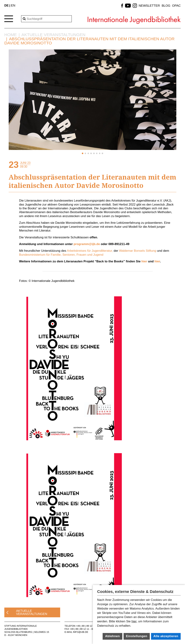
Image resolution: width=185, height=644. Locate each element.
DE (7, 5)
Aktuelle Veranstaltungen (53, 35)
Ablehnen (112, 636)
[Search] (46, 19)
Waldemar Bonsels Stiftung (138, 251)
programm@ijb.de (87, 244)
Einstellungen (137, 636)
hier (144, 261)
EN (13, 5)
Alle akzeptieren (166, 636)
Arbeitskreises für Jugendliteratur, (90, 251)
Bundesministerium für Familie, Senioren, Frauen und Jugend (61, 255)
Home (11, 35)
